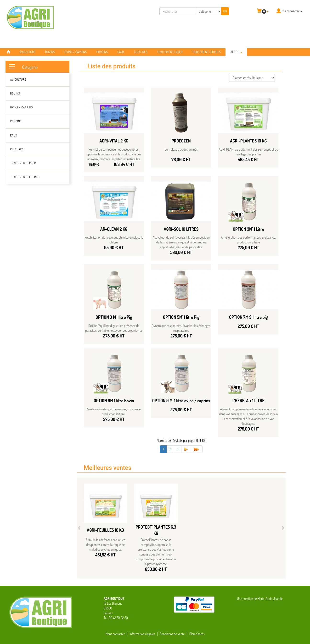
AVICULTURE (28, 52)
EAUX (121, 52)
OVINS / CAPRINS (76, 52)
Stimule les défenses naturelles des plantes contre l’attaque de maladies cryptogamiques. (105, 545)
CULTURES (141, 52)
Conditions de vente (172, 634)
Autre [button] (236, 52)
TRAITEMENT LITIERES (206, 52)
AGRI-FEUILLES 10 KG (105, 530)
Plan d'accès (197, 634)
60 (204, 440)
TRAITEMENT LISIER (170, 52)
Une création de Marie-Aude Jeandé (260, 599)
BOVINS (50, 52)
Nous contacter (115, 634)
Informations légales (142, 634)
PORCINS (102, 52)
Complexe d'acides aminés (181, 149)
